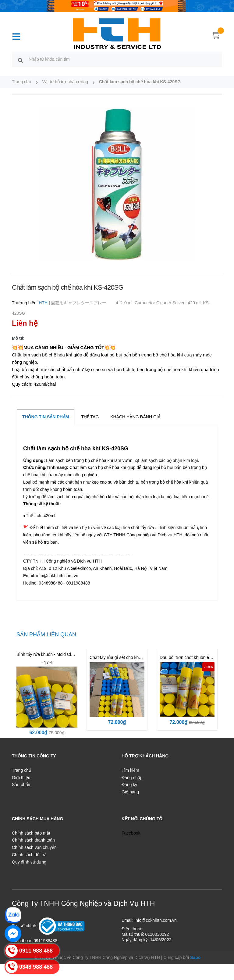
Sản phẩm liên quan (46, 635)
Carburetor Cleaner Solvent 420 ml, (169, 303)
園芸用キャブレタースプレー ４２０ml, (93, 303)
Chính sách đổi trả (29, 855)
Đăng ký (129, 785)
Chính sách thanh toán (33, 840)
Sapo (195, 957)
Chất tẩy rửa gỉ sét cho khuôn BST (122, 657)
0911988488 (45, 941)
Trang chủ (22, 770)
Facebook (131, 833)
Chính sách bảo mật (31, 833)
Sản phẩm (22, 785)
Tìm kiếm (130, 770)
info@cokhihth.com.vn (156, 920)
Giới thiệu (21, 778)
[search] (20, 60)
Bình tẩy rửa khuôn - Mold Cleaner (49, 654)
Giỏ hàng (130, 792)
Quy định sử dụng (29, 862)
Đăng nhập (132, 778)
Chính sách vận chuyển (34, 847)
